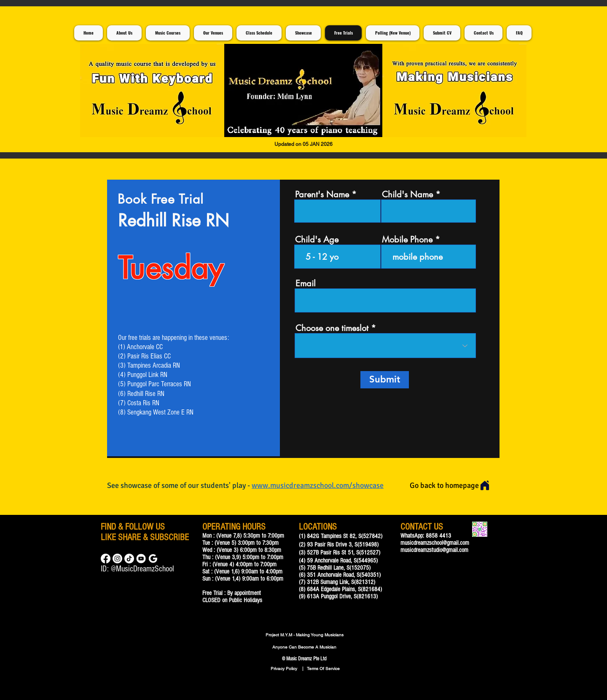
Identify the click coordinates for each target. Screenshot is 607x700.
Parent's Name (322, 194)
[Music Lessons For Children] (141, 559)
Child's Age (317, 240)
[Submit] (385, 380)
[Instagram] (117, 559)
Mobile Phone (407, 240)
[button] (303, 90)
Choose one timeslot (332, 328)
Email (306, 283)
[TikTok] (129, 559)
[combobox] (385, 346)
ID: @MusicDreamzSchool (137, 569)
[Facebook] (106, 559)
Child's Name (407, 194)
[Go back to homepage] (450, 485)
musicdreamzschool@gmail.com (435, 543)
